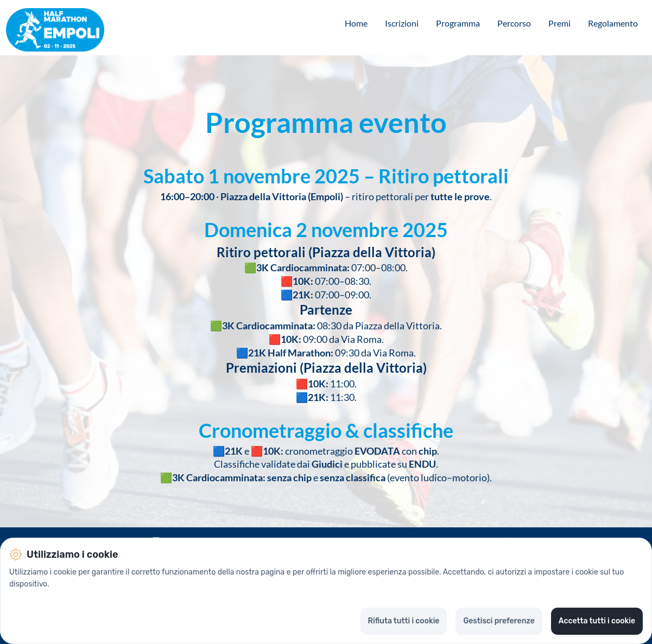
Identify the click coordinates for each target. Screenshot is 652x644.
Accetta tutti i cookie (597, 621)
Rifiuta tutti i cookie (404, 621)
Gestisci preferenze (499, 621)
